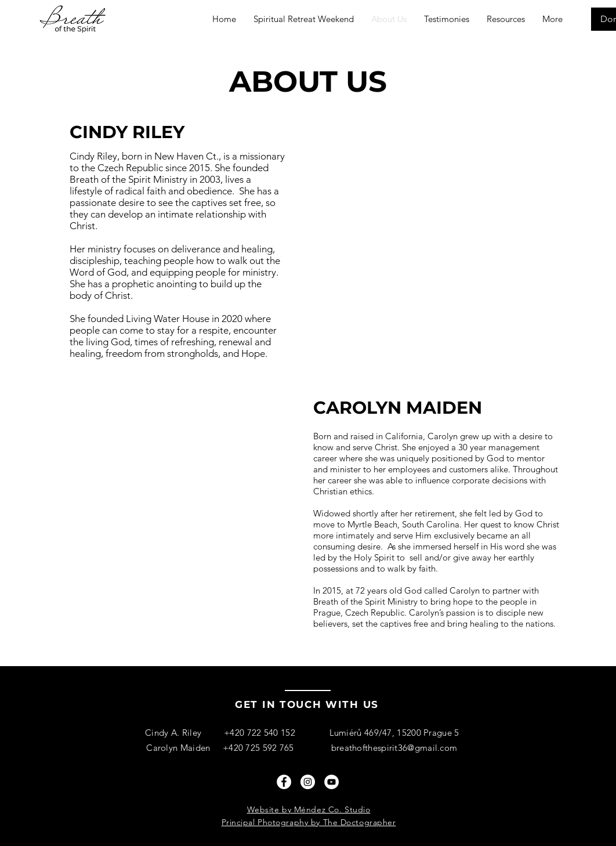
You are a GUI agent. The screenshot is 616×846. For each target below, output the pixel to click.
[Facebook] (284, 782)
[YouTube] (331, 782)
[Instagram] (308, 782)
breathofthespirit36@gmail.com (394, 748)
